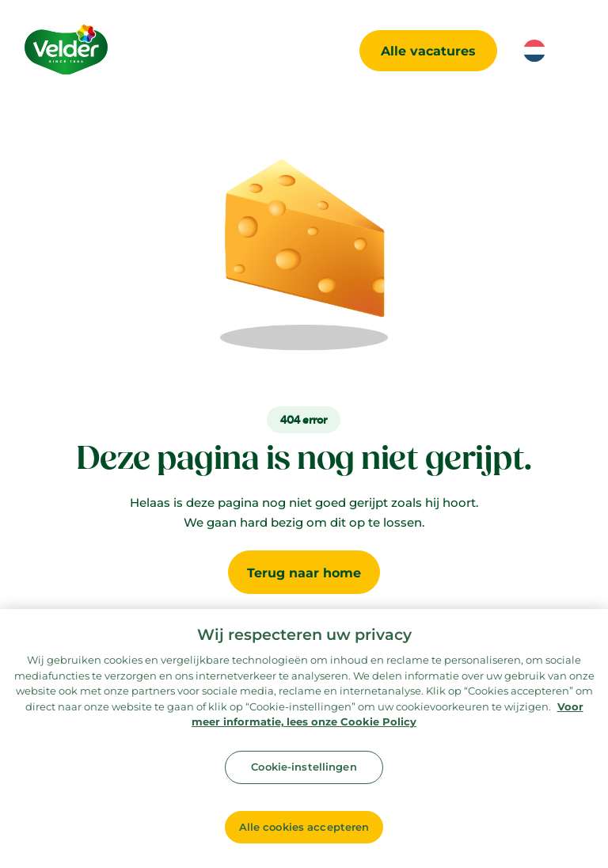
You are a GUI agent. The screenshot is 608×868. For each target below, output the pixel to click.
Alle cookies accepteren (304, 828)
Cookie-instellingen (304, 767)
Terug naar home (304, 573)
